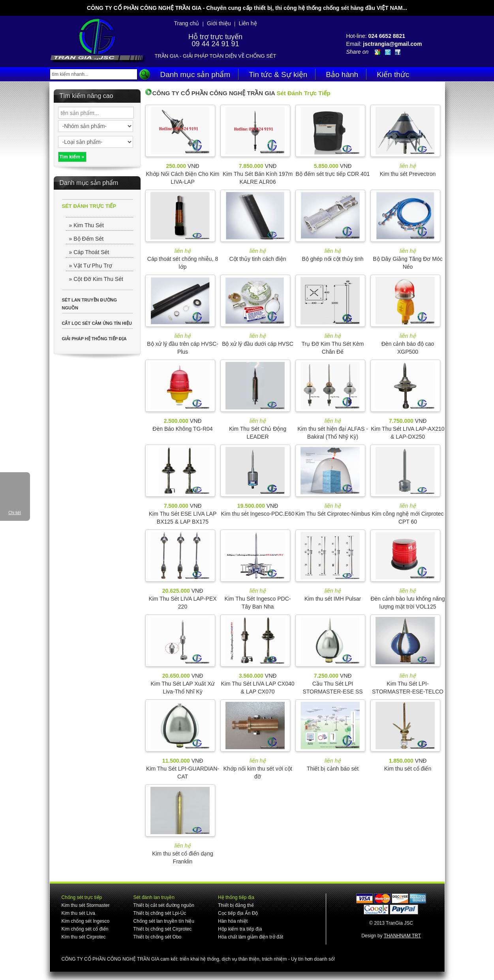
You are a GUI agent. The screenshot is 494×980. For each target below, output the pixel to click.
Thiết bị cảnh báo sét (333, 769)
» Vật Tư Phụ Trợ (91, 266)
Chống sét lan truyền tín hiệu (164, 921)
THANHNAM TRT (402, 936)
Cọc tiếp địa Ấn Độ (238, 913)
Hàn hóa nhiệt (233, 921)
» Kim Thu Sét (86, 225)
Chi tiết (15, 513)
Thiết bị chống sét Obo (158, 937)
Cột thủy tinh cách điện (257, 259)
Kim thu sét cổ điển (408, 769)
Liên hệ (248, 23)
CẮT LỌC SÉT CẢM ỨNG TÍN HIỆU (97, 323)
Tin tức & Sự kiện (278, 74)
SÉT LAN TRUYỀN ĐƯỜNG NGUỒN (90, 304)
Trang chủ (186, 23)
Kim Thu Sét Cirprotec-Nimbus (333, 514)
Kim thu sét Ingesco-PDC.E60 (258, 514)
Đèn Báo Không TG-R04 (182, 429)
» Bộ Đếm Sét (86, 239)
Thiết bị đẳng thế (236, 905)
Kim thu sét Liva (78, 913)
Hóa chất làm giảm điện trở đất (251, 937)
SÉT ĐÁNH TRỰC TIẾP (89, 206)
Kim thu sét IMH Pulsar (333, 599)
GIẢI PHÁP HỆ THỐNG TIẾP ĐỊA (94, 339)
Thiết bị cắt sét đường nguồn (164, 905)
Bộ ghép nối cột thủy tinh (333, 259)
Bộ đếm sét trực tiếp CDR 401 (333, 174)
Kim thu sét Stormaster (86, 905)
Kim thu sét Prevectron (408, 174)
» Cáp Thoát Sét (89, 252)
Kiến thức (393, 74)
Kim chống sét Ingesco (86, 921)
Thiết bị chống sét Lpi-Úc (160, 913)
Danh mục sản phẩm (195, 74)
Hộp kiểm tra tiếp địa (240, 929)
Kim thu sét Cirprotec (84, 937)
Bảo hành (342, 74)
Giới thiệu (219, 23)
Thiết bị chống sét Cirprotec (163, 929)
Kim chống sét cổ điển (85, 929)
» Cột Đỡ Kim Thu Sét (96, 279)
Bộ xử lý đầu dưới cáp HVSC (258, 344)
